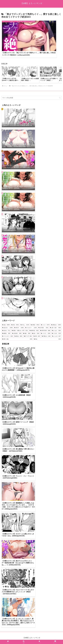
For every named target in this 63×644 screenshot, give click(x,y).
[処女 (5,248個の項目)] (36, 321)
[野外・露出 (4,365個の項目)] (17, 327)
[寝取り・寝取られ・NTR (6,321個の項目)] (20, 318)
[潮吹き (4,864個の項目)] (18, 324)
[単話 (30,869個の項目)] (6, 313)
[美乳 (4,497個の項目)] (37, 324)
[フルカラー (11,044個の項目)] (31, 316)
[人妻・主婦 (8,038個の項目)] (55, 316)
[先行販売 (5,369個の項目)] (17, 321)
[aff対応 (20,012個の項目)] (35, 313)
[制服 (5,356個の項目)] (27, 321)
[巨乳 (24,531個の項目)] (15, 313)
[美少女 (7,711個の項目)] (6, 318)
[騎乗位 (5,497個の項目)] (6, 321)
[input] (31, 86)
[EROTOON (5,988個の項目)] (45, 318)
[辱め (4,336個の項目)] (47, 327)
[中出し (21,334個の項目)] (25, 313)
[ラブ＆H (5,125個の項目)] (56, 321)
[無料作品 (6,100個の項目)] (34, 318)
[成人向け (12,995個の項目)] (7, 316)
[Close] (10, 638)
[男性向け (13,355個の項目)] (56, 313)
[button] (59, 62)
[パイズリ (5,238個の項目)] (46, 321)
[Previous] (2, 636)
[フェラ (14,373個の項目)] (45, 313)
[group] (11, 62)
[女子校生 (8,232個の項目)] (43, 316)
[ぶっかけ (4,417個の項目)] (56, 324)
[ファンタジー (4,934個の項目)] (8, 324)
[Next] (6, 636)
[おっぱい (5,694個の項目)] (56, 318)
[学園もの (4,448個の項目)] (46, 324)
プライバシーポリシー (32, 628)
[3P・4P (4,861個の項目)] (28, 324)
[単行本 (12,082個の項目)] (19, 316)
